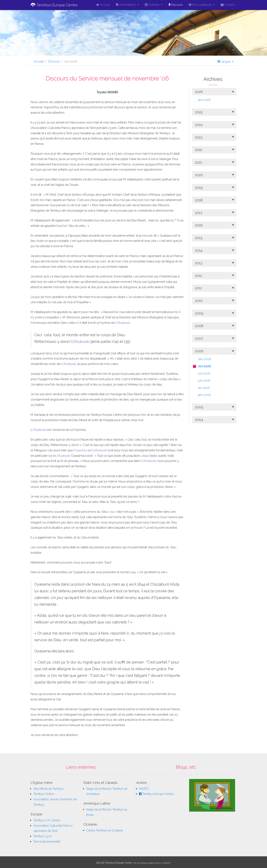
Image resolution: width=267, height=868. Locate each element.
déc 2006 (205, 359)
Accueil (103, 5)
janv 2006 (205, 395)
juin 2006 (204, 381)
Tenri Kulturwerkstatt (47, 842)
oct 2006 (204, 374)
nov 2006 (204, 366)
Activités (153, 5)
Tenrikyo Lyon (43, 836)
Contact (228, 5)
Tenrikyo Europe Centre (54, 5)
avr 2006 (204, 388)
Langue (224, 61)
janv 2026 (204, 100)
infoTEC (144, 789)
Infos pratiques (201, 5)
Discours (176, 5)
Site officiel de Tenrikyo (48, 789)
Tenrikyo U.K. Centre (47, 820)
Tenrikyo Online (44, 794)
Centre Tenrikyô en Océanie (105, 830)
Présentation (126, 5)
